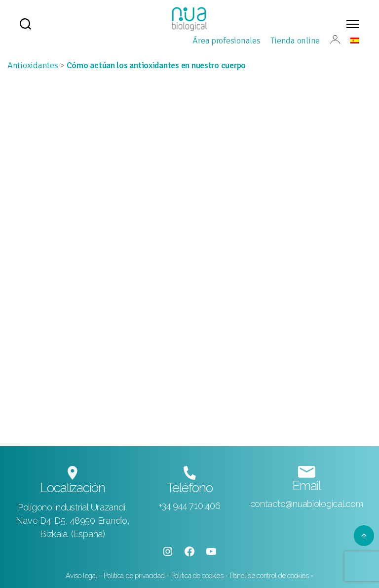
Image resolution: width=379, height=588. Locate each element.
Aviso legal (82, 576)
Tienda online (295, 41)
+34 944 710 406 (190, 506)
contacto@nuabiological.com (307, 504)
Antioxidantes (33, 65)
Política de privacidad (134, 576)
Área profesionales (226, 41)
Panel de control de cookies (269, 576)
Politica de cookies (198, 576)
